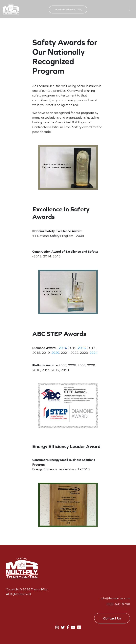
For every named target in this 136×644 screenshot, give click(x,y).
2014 (63, 348)
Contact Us (112, 618)
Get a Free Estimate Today (68, 9)
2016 (82, 348)
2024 (93, 353)
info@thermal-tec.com (115, 598)
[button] (130, 9)
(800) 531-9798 (118, 604)
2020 (55, 353)
